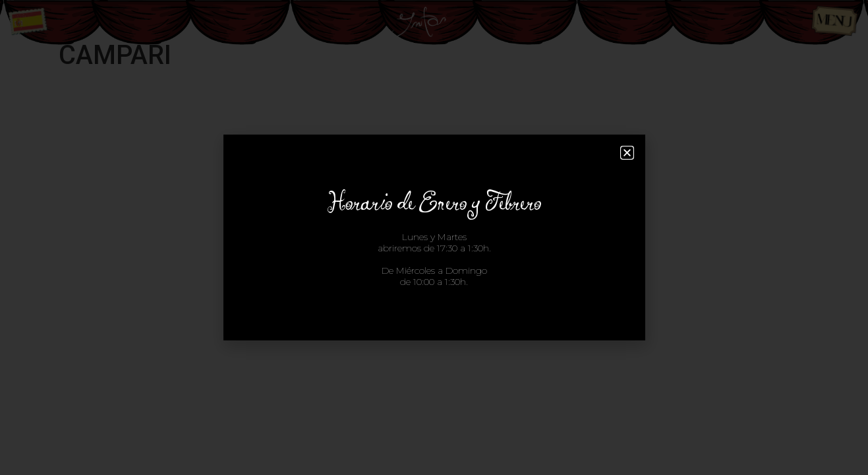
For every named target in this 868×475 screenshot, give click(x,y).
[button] (627, 153)
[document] (434, 237)
